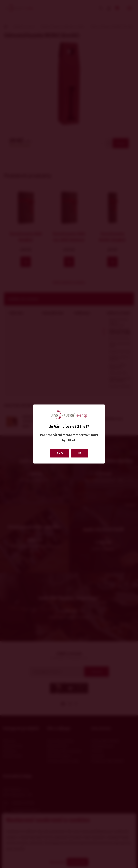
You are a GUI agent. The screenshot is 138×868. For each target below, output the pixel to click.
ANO (60, 453)
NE (80, 453)
